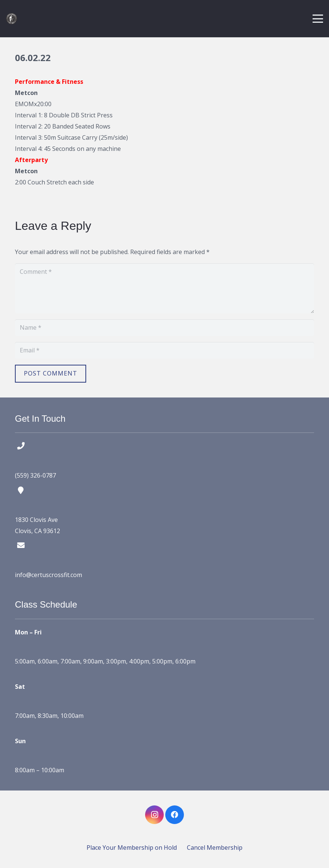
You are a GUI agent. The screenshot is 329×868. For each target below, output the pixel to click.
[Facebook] (175, 815)
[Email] (164, 350)
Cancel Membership (215, 848)
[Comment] (164, 288)
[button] (318, 19)
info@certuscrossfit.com (48, 575)
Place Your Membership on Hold (132, 848)
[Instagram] (154, 815)
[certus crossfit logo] (12, 19)
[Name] (164, 328)
